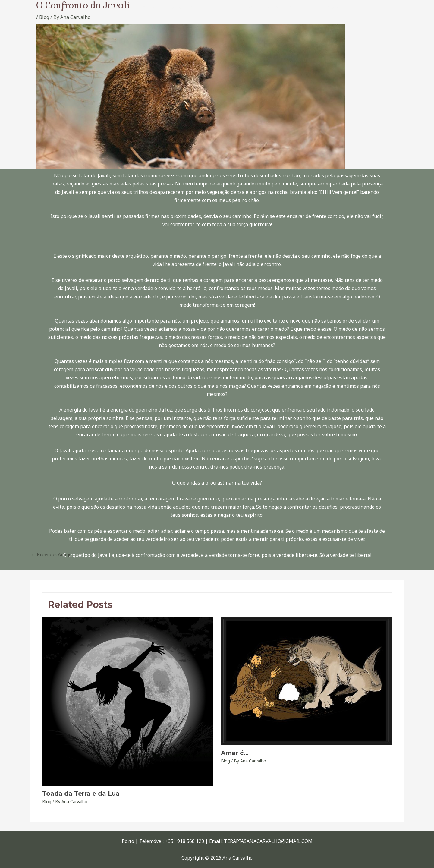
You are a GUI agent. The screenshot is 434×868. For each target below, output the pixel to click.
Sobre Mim (154, 7)
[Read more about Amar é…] (307, 680)
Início (127, 7)
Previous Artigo (51, 554)
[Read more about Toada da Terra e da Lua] (128, 701)
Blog (382, 7)
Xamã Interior (190, 7)
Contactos (408, 7)
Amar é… (235, 753)
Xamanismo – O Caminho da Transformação (262, 7)
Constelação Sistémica (343, 7)
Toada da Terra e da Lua (81, 794)
